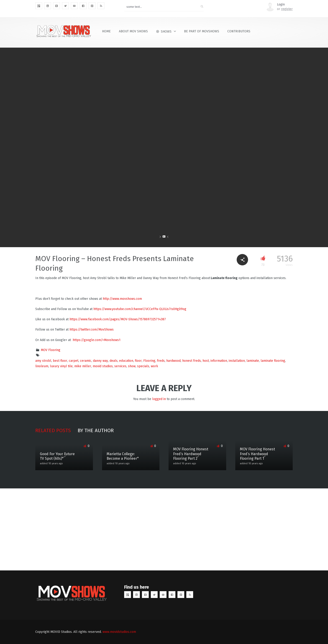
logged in (159, 399)
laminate (253, 361)
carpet (74, 361)
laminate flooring (273, 361)
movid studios (103, 366)
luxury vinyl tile (61, 366)
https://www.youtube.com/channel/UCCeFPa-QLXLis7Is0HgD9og (140, 309)
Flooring (149, 361)
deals (114, 361)
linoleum (42, 366)
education (126, 361)
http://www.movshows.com (122, 299)
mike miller (83, 366)
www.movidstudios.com (119, 632)
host (206, 361)
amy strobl (43, 361)
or (285, 9)
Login (281, 4)
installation (237, 361)
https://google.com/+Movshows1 (97, 340)
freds (161, 361)
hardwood (173, 361)
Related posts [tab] (53, 430)
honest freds (192, 361)
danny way (100, 361)
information (219, 361)
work (154, 366)
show (132, 366)
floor (138, 361)
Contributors (239, 31)
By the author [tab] (96, 430)
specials (143, 366)
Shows (164, 32)
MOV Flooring (51, 350)
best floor (60, 361)
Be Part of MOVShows (202, 31)
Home (106, 31)
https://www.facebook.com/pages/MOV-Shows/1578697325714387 (118, 319)
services (120, 366)
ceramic (86, 361)
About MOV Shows (133, 31)
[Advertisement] (164, 529)
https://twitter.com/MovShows (92, 330)
